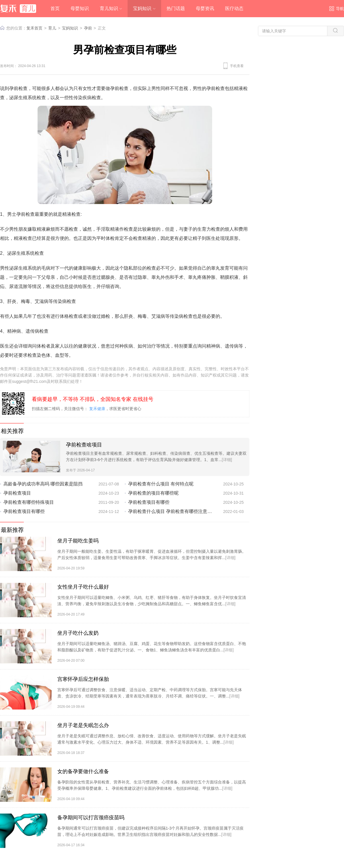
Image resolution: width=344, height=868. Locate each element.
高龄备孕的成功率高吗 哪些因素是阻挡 (43, 484)
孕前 (88, 28)
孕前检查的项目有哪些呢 (153, 493)
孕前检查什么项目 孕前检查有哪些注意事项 (171, 511)
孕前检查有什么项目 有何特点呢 (161, 484)
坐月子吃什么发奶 (78, 633)
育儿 (52, 28)
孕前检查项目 (17, 493)
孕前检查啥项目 (84, 445)
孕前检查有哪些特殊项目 (29, 502)
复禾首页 (34, 28)
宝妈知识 (70, 28)
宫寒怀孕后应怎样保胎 (83, 679)
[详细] (227, 460)
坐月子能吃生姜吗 (78, 541)
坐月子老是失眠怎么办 (83, 725)
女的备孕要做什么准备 (83, 771)
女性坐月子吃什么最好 (83, 587)
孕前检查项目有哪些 (149, 502)
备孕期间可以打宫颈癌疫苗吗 (91, 818)
